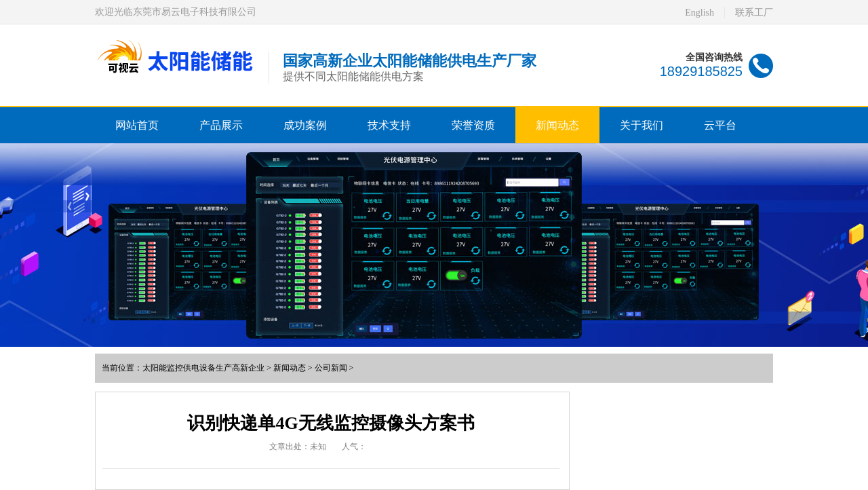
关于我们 (642, 125)
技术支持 (389, 125)
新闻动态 (557, 125)
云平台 (720, 125)
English (699, 13)
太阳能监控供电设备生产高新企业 (203, 368)
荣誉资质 (473, 125)
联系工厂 (754, 13)
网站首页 (137, 125)
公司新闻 (331, 368)
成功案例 (305, 125)
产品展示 (221, 125)
